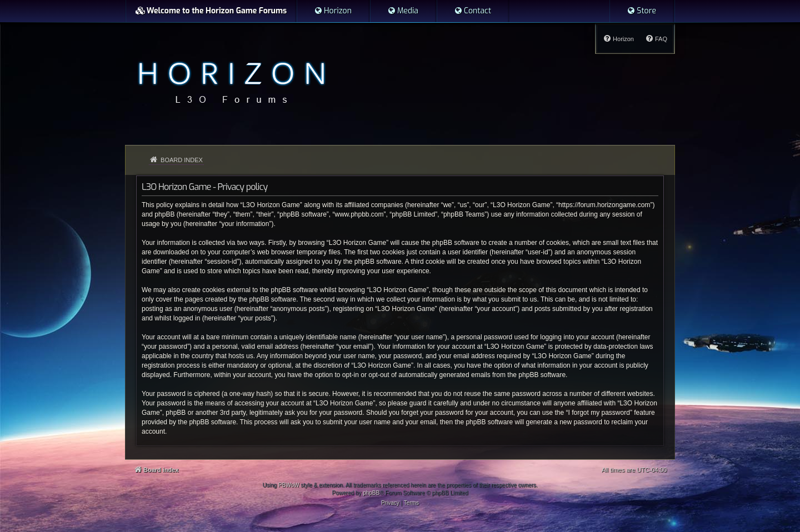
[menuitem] (333, 11)
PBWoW (289, 485)
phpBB (371, 493)
